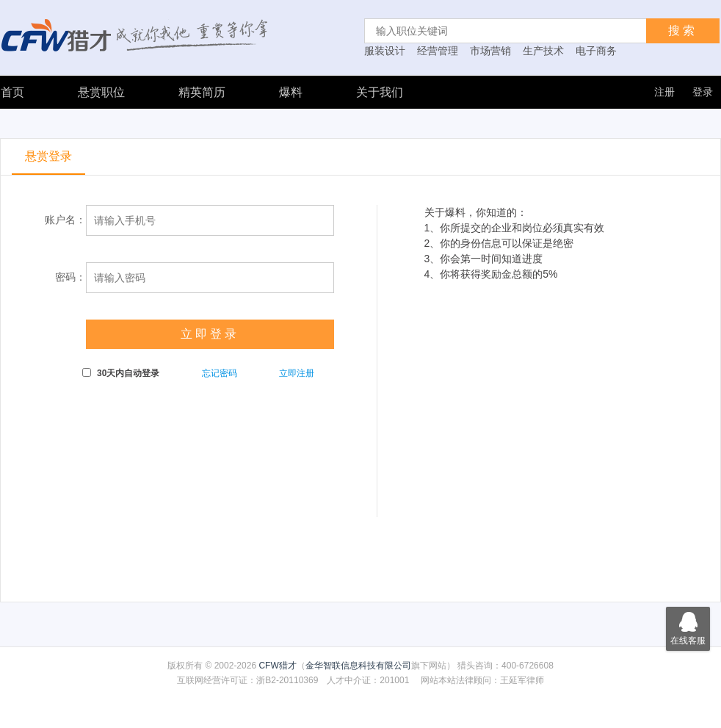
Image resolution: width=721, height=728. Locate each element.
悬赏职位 (101, 92)
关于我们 (380, 92)
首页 (12, 92)
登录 (703, 92)
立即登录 (210, 334)
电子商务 (596, 51)
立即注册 (297, 373)
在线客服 (688, 626)
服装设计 (385, 51)
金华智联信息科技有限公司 (358, 666)
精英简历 (202, 92)
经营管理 (438, 51)
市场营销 (490, 51)
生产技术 (543, 51)
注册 (664, 92)
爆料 (291, 92)
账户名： (65, 220)
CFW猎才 (277, 666)
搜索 (683, 30)
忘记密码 (220, 373)
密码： (70, 277)
